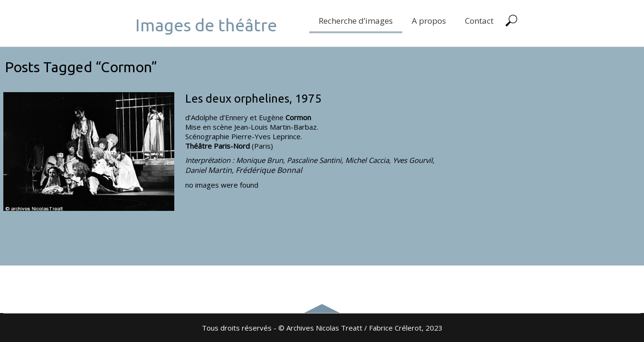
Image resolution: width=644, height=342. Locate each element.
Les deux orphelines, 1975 (253, 99)
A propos (429, 21)
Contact (479, 21)
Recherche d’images (356, 21)
